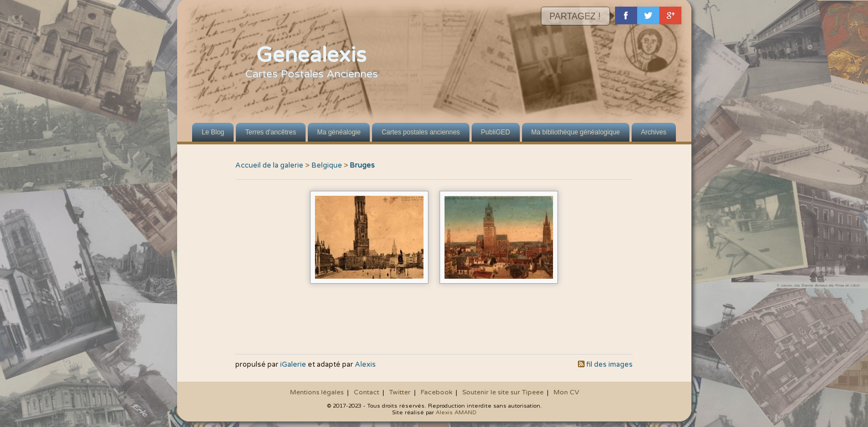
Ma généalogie (339, 132)
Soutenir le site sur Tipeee (503, 392)
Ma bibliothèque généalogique (576, 132)
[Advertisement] (434, 321)
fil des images (609, 364)
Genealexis (311, 55)
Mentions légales (317, 392)
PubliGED (496, 132)
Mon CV (566, 392)
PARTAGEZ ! (575, 16)
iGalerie (293, 364)
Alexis (365, 364)
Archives (654, 132)
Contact (366, 392)
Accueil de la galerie (269, 165)
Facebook (436, 392)
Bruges (362, 165)
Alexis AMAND (456, 413)
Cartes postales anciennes (420, 132)
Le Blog (213, 132)
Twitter (400, 392)
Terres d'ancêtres (271, 132)
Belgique (327, 165)
